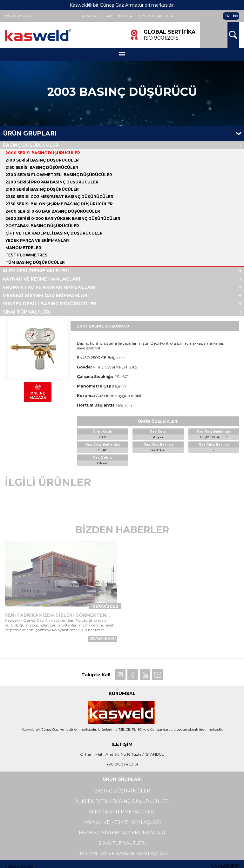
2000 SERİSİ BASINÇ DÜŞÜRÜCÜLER (43, 153)
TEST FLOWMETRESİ (27, 255)
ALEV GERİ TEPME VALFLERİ (36, 271)
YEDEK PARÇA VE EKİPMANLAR (37, 240)
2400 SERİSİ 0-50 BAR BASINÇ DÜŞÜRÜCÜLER (53, 211)
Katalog (88, 16)
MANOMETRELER (23, 248)
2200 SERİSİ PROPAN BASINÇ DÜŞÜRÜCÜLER (52, 182)
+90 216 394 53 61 (18, 16)
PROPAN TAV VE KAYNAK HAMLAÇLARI (49, 287)
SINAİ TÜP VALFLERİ (27, 312)
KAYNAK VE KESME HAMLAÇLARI (41, 279)
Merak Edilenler (116, 16)
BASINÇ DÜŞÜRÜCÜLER (30, 145)
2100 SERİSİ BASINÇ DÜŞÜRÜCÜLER (42, 160)
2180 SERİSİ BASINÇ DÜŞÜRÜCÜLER (42, 189)
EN (235, 16)
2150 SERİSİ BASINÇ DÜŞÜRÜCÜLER (42, 167)
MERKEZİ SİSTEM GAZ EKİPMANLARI (46, 295)
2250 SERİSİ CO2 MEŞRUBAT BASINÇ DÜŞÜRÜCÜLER (59, 197)
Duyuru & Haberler (155, 16)
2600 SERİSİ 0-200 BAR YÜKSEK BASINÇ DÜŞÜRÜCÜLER (63, 219)
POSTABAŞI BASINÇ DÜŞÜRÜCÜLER (42, 226)
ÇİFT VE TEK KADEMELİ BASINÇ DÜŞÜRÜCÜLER (54, 233)
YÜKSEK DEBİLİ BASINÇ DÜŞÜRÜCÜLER (49, 304)
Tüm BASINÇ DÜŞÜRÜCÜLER (35, 262)
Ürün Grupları (30, 133)
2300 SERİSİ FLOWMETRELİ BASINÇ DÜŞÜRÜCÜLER (59, 175)
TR (227, 16)
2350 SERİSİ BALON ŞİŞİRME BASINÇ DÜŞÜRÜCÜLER (59, 204)
